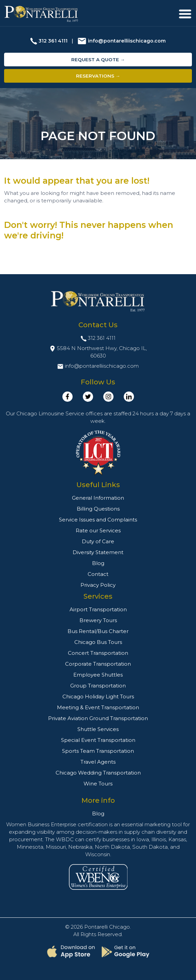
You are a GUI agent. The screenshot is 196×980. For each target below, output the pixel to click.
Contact (98, 574)
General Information (98, 498)
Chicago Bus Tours (98, 642)
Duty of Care (98, 541)
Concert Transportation (98, 653)
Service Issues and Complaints (98, 520)
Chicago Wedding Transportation (98, 773)
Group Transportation (98, 686)
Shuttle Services (98, 729)
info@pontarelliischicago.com (127, 41)
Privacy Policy (98, 585)
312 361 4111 (53, 41)
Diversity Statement (98, 552)
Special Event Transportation (98, 740)
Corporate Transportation (98, 664)
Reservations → (98, 76)
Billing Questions (98, 509)
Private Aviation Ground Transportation (98, 718)
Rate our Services (98, 530)
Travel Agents (98, 762)
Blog (98, 563)
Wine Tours (98, 784)
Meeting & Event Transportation (98, 707)
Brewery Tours (98, 620)
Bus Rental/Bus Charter (98, 631)
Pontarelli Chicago (107, 927)
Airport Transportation (98, 609)
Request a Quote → (98, 60)
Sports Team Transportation (98, 751)
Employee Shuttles (98, 675)
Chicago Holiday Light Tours (98, 696)
